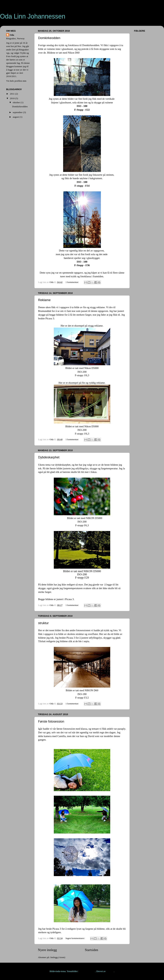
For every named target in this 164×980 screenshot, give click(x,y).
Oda (12, 35)
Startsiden (92, 950)
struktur (43, 623)
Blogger (110, 971)
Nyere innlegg (47, 950)
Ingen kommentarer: (76, 938)
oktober (17, 102)
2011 (13, 94)
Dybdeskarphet (49, 457)
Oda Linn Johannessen (33, 16)
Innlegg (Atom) (58, 957)
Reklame (44, 300)
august (16, 117)
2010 (13, 98)
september (18, 112)
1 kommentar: (73, 282)
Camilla (61, 736)
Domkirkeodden (49, 38)
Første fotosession (51, 721)
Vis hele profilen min (16, 81)
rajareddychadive (87, 971)
